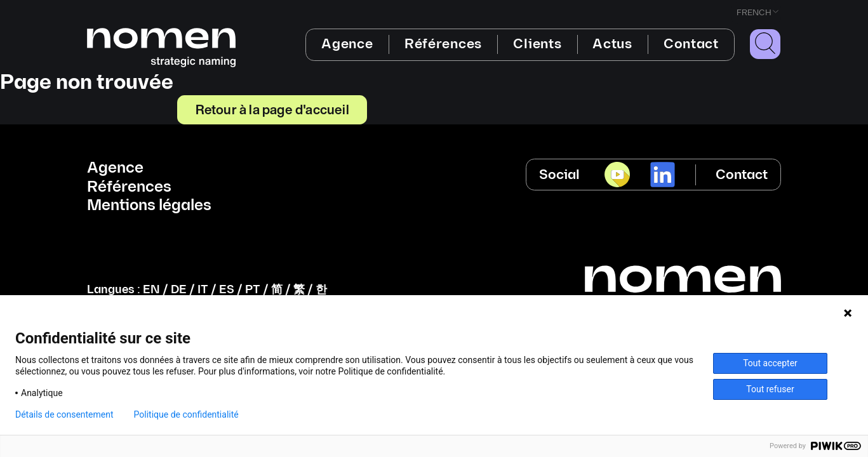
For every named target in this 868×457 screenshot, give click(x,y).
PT (253, 290)
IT (203, 290)
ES (227, 290)
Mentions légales (149, 206)
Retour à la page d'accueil (272, 109)
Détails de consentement (64, 414)
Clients (537, 44)
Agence (347, 44)
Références (443, 44)
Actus (612, 44)
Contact (691, 44)
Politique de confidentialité (186, 414)
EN (151, 290)
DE (179, 290)
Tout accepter (770, 363)
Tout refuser (770, 389)
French (754, 13)
